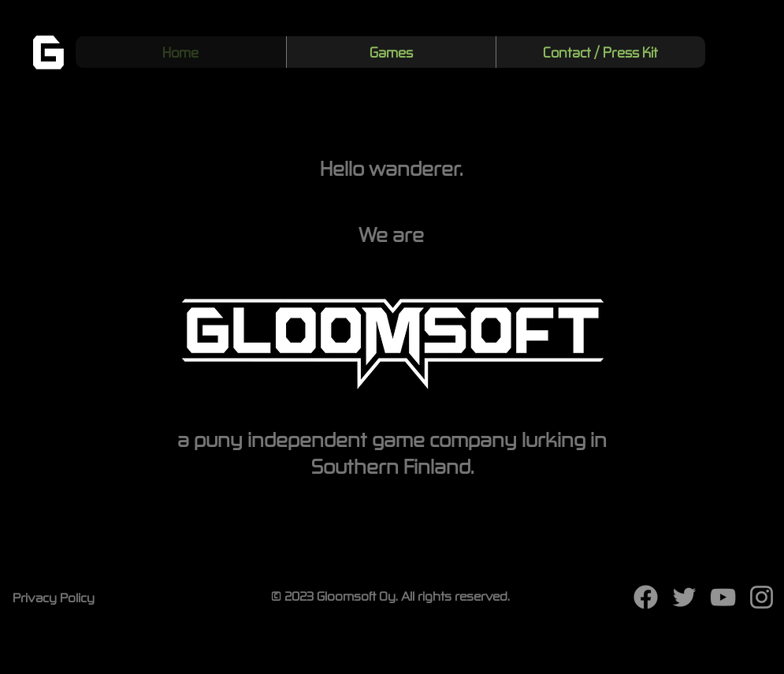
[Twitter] (684, 597)
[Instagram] (762, 597)
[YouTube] (723, 597)
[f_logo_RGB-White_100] (646, 597)
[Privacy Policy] (55, 597)
